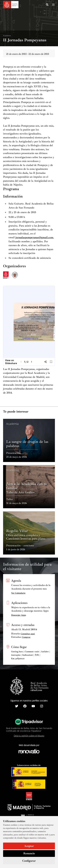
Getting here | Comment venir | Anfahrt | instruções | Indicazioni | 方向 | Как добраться (31, 655)
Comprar (26, 637)
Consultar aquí (28, 634)
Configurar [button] (29, 861)
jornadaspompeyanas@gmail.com (34, 237)
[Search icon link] (47, 5)
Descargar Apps (19, 615)
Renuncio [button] (29, 853)
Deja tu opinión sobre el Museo (29, 736)
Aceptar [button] (29, 846)
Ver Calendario (18, 593)
